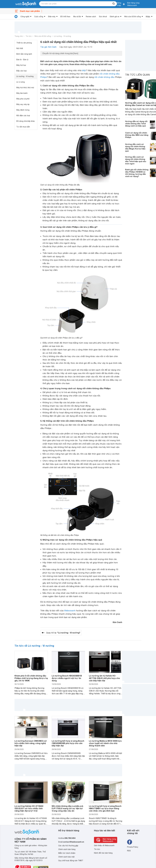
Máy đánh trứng (23, 110)
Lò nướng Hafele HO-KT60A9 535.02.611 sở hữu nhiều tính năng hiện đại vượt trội (29, 808)
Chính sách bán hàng (67, 849)
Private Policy (133, 847)
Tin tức (29, 36)
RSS (129, 851)
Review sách (91, 17)
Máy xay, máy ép (23, 104)
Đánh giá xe (115, 17)
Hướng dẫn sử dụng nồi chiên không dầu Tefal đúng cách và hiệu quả (136, 124)
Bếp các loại (21, 71)
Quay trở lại (63, 633)
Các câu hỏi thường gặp (68, 846)
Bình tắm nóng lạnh (24, 54)
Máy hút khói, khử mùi (25, 88)
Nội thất (20, 48)
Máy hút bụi (21, 65)
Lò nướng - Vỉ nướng (62, 36)
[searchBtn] (114, 4)
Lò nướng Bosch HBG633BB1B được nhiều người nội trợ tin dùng (67, 678)
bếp (84, 70)
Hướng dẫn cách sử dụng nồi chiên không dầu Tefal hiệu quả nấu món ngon (136, 160)
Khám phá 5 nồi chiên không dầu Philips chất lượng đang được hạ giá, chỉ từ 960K (31, 678)
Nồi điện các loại (23, 116)
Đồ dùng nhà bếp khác (26, 121)
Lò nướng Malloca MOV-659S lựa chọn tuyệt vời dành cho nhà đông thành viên (105, 743)
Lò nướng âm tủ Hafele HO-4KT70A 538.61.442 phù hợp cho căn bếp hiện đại (104, 678)
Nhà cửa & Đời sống (133, 17)
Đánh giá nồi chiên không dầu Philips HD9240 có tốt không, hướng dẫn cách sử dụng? (137, 173)
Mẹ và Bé (77, 17)
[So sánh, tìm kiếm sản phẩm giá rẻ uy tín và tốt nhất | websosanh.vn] (26, 4)
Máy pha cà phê (23, 99)
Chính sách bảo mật (66, 857)
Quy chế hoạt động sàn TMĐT (71, 861)
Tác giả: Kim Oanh (48, 47)
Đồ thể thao (65, 17)
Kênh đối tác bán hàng (103, 853)
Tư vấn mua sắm (23, 127)
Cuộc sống (39, 17)
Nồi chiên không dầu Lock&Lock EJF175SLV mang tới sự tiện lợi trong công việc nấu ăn (67, 808)
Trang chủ (19, 36)
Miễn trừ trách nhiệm (67, 853)
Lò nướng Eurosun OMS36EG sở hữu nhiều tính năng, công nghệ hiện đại (31, 743)
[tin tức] (16, 17)
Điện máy (52, 17)
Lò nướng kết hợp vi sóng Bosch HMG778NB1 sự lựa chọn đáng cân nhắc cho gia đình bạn (105, 808)
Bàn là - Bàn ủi (22, 60)
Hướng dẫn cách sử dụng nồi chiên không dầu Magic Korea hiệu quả (135, 148)
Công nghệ (25, 17)
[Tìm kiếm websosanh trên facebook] (130, 842)
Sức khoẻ (103, 17)
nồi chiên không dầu (104, 77)
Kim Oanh (117, 622)
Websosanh (70, 611)
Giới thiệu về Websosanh (104, 845)
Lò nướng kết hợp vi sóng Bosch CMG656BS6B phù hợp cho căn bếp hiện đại (68, 743)
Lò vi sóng (21, 82)
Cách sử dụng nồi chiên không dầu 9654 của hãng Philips (137, 135)
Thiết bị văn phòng (24, 43)
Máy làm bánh (22, 93)
